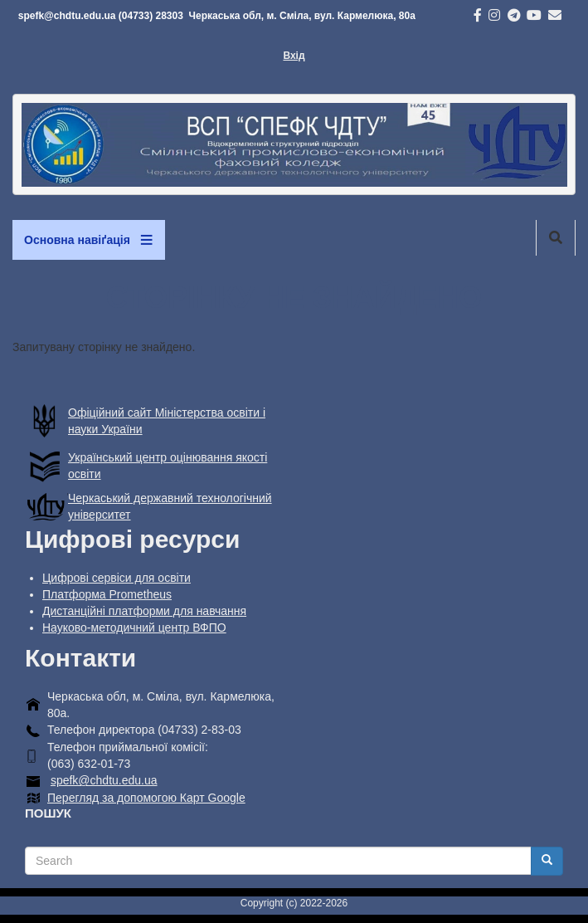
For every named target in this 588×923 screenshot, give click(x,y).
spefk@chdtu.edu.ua (104, 780)
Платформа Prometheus (107, 594)
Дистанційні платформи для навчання (144, 611)
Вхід (294, 56)
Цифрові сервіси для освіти (117, 578)
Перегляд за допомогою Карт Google (146, 798)
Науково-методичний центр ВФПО (134, 628)
